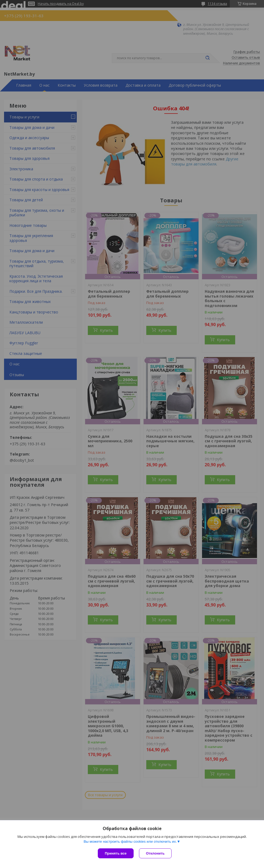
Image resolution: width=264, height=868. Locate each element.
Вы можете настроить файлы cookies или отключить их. (130, 841)
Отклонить (155, 853)
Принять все (116, 853)
